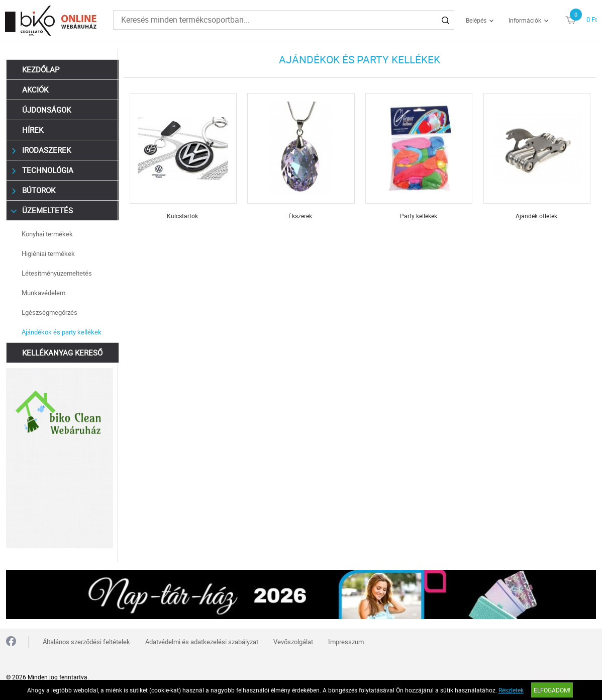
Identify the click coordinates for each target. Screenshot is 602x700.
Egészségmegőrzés (49, 312)
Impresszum (346, 642)
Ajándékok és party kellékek (62, 332)
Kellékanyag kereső (62, 353)
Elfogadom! (552, 690)
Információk (525, 20)
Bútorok (34, 190)
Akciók (35, 90)
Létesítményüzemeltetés (57, 273)
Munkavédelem (43, 293)
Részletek (511, 690)
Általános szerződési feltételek (86, 642)
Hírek (33, 130)
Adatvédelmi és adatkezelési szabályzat (202, 642)
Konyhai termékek (47, 234)
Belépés (476, 20)
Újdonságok (46, 110)
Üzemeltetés (42, 210)
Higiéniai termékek (48, 253)
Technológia (43, 170)
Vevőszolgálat (293, 642)
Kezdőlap (41, 69)
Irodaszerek (41, 150)
